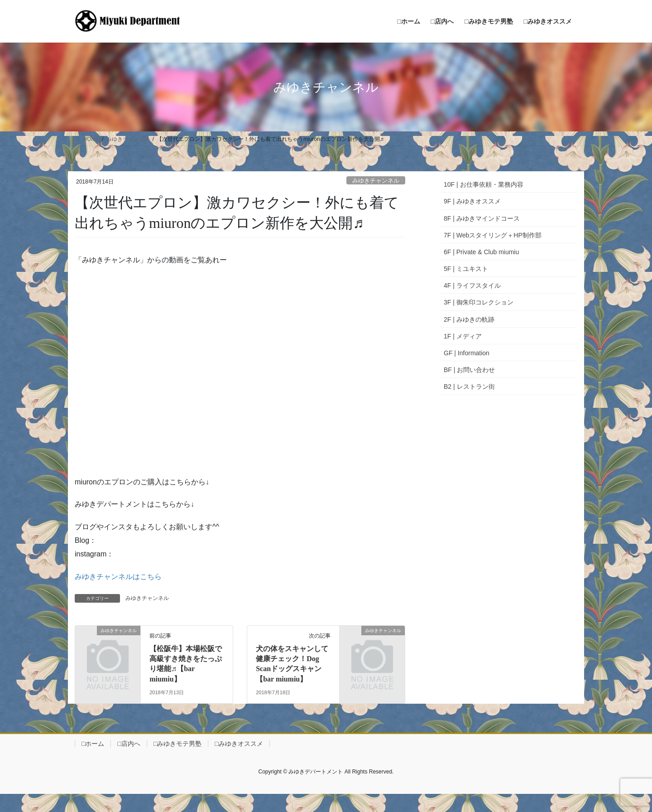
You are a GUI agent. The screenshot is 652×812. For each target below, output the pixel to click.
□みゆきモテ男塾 (177, 744)
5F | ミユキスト (466, 269)
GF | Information (467, 353)
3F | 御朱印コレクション (479, 302)
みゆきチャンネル (376, 181)
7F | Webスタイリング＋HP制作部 (493, 235)
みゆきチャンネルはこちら (118, 577)
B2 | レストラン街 (469, 387)
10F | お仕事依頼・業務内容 (484, 184)
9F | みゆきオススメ (472, 201)
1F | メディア (463, 336)
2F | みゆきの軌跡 (469, 319)
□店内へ (129, 744)
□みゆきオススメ (239, 744)
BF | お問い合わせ (469, 370)
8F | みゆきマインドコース (482, 218)
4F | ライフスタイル (472, 285)
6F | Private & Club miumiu (481, 252)
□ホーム (93, 744)
